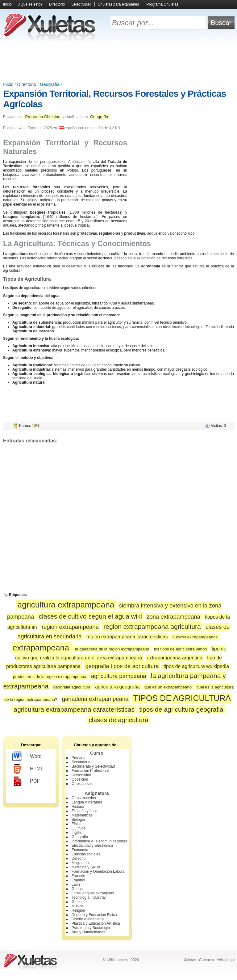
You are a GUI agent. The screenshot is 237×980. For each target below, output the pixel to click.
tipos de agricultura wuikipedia (196, 666)
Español (78, 880)
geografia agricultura (72, 687)
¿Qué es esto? (30, 4)
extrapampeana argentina (174, 658)
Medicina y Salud (86, 867)
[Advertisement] (118, 62)
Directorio (57, 4)
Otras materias (84, 798)
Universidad (81, 775)
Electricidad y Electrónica (92, 846)
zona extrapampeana (173, 617)
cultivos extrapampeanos (195, 637)
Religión (78, 910)
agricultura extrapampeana (66, 605)
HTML (28, 769)
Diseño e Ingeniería (88, 919)
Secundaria (81, 762)
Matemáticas (82, 815)
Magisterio (80, 863)
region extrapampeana (70, 627)
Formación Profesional (90, 771)
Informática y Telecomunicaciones (99, 841)
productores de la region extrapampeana (50, 677)
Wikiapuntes (117, 960)
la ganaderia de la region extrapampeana (112, 649)
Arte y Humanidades (88, 932)
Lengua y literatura (87, 802)
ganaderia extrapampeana (95, 699)
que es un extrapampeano (168, 687)
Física (77, 824)
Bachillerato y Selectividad (93, 766)
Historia (78, 807)
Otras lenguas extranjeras (93, 893)
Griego (77, 889)
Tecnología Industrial (89, 897)
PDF (26, 781)
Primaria (79, 758)
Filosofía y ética (84, 811)
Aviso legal (226, 960)
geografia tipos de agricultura (122, 666)
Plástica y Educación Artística (96, 923)
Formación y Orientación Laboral (98, 871)
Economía (80, 850)
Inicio (7, 4)
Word (27, 756)
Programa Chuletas (162, 4)
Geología (79, 902)
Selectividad (81, 4)
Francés (78, 876)
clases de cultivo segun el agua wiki (90, 616)
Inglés (77, 833)
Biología (78, 820)
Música (77, 906)
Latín (76, 884)
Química (79, 828)
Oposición (80, 779)
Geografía (50, 84)
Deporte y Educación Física (94, 915)
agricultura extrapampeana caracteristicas (74, 709)
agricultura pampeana (119, 676)
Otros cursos (82, 784)
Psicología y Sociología (91, 928)
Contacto (206, 960)
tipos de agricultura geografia (181, 709)
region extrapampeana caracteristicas (127, 637)
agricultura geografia (117, 687)
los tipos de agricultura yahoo (181, 649)
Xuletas (190, 960)
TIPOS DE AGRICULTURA (182, 698)
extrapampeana (42, 648)
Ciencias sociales (86, 854)
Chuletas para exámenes (118, 4)
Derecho (79, 859)
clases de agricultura (118, 720)
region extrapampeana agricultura (152, 626)
